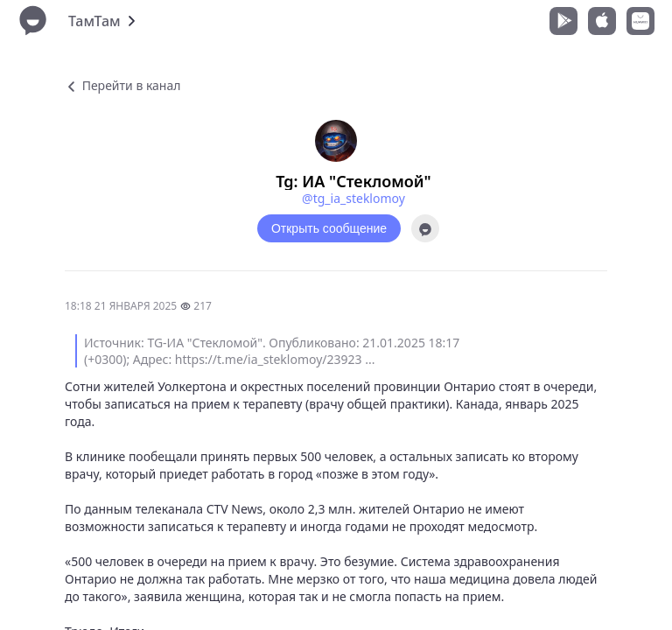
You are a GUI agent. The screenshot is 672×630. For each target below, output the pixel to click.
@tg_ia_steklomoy (353, 198)
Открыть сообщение (329, 228)
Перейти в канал (122, 85)
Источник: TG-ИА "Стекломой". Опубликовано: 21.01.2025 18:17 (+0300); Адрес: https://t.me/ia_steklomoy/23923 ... (272, 351)
